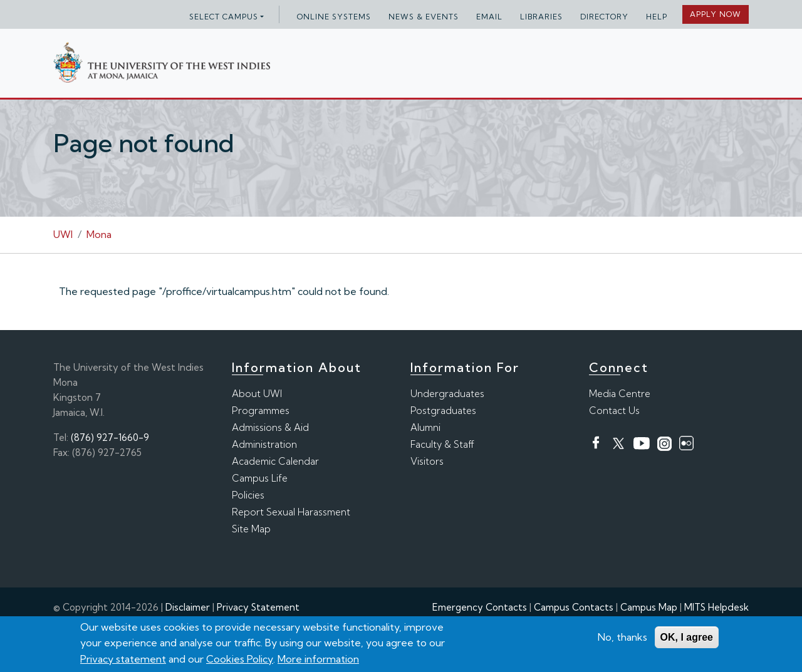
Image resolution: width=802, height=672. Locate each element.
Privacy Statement (258, 607)
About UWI (257, 394)
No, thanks (622, 638)
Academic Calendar (275, 461)
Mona (99, 234)
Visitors (427, 461)
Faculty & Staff (442, 444)
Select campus (224, 17)
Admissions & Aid (270, 427)
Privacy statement (123, 660)
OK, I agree (687, 638)
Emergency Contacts (480, 607)
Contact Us (614, 411)
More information (318, 660)
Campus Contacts (574, 607)
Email (489, 17)
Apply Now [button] (716, 14)
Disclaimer (188, 607)
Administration (264, 444)
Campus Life (260, 478)
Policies (248, 495)
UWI (63, 234)
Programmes (261, 411)
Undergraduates (447, 394)
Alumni (425, 427)
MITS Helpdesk (716, 607)
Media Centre (620, 394)
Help (657, 17)
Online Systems (334, 17)
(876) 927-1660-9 (110, 437)
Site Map (251, 529)
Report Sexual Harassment (291, 512)
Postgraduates (443, 411)
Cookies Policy (240, 660)
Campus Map (649, 607)
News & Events (424, 17)
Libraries (541, 17)
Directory (604, 17)
